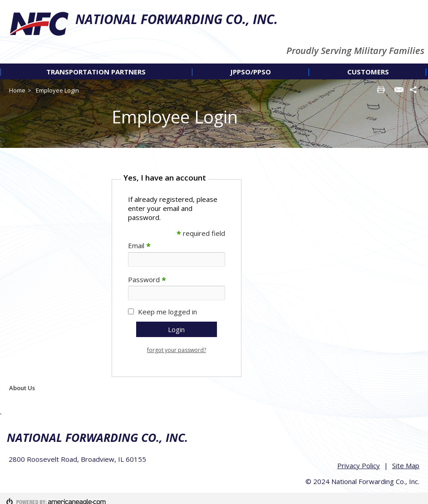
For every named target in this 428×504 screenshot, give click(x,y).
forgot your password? (177, 350)
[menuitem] (96, 71)
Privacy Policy (360, 459)
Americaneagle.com (396, 495)
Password (147, 279)
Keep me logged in (167, 312)
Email (139, 245)
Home (17, 90)
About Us (22, 388)
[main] (268, 274)
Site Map (408, 459)
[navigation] (214, 71)
